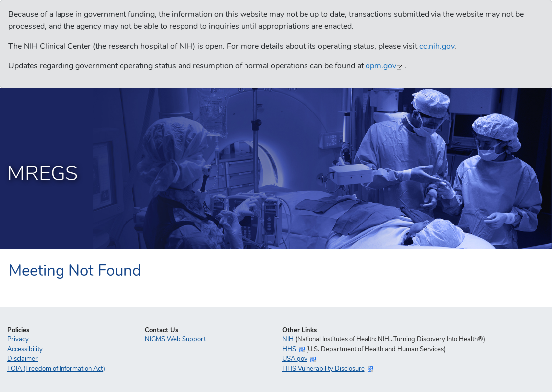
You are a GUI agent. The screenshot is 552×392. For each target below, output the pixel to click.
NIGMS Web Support (175, 339)
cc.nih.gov (437, 46)
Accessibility (25, 349)
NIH (288, 339)
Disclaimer (23, 359)
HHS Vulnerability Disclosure (323, 369)
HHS (289, 349)
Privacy (18, 339)
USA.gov (295, 359)
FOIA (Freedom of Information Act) (56, 369)
